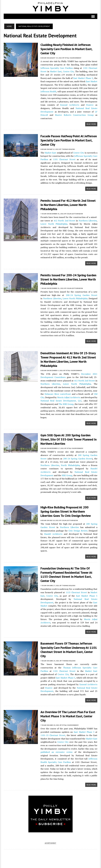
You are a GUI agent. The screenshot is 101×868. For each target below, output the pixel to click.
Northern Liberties (88, 220)
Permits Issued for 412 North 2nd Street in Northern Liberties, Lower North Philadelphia (68, 204)
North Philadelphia (70, 463)
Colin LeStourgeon (75, 213)
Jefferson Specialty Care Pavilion (57, 68)
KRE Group (67, 474)
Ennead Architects (70, 105)
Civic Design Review (78, 528)
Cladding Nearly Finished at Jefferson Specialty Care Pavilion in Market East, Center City (66, 49)
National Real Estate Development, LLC (61, 399)
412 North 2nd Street (64, 220)
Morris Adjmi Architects (69, 396)
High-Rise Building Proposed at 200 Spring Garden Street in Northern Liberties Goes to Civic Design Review (69, 510)
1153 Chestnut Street (76, 590)
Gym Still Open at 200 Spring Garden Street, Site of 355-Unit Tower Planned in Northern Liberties (68, 438)
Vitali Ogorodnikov (73, 57)
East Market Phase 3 (83, 78)
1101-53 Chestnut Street (53, 733)
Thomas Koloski (68, 149)
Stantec (90, 105)
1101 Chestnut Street (64, 159)
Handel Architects (53, 532)
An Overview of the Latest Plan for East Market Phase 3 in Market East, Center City (68, 714)
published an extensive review (55, 750)
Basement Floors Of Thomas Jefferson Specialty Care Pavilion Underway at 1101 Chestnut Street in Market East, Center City (69, 647)
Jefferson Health (48, 91)
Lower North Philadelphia (54, 223)
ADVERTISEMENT (50, 837)
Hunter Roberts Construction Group (74, 115)
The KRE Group (66, 402)
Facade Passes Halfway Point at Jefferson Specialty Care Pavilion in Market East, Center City (69, 140)
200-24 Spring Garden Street (82, 294)
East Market (92, 81)
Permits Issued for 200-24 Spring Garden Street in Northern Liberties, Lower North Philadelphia (68, 278)
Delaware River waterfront (58, 393)
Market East (56, 71)
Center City (68, 71)
